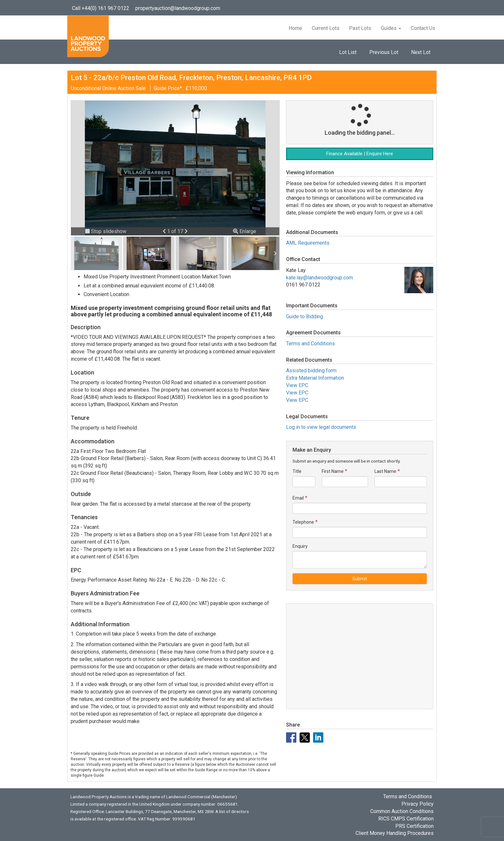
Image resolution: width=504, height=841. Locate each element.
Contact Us (423, 28)
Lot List (348, 52)
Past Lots (360, 28)
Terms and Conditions (310, 344)
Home (295, 28)
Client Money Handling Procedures (395, 833)
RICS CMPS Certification (406, 819)
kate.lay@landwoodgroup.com (319, 278)
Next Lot (421, 52)
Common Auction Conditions (402, 811)
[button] (165, 231)
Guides (391, 28)
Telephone (303, 522)
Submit (360, 579)
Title (297, 471)
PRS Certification (414, 826)
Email (298, 498)
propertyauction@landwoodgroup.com (178, 8)
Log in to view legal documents (321, 427)
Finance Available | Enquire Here (360, 154)
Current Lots (326, 28)
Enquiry (300, 546)
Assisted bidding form (311, 371)
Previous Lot (384, 52)
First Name (333, 471)
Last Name (385, 471)
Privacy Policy (418, 804)
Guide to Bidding (305, 317)
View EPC (297, 385)
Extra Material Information (315, 378)
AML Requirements (308, 243)
